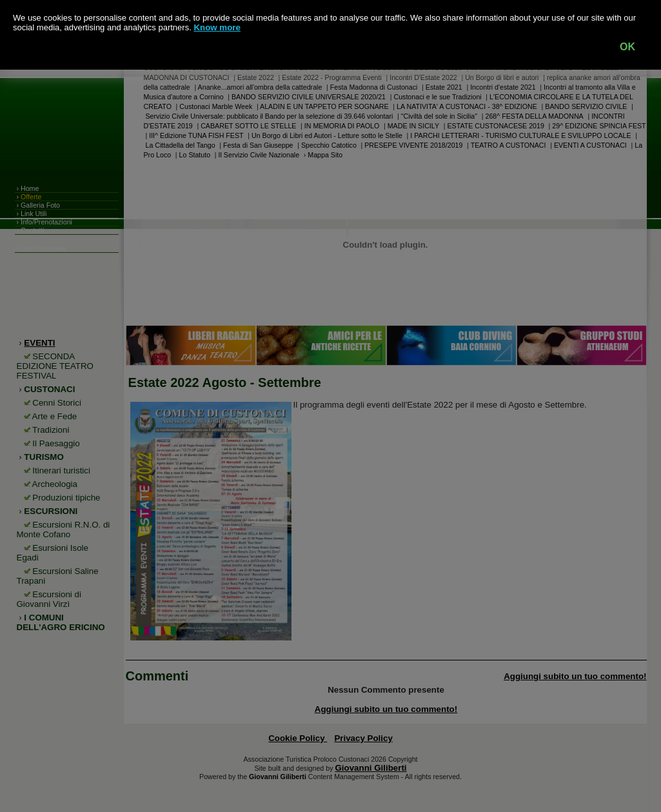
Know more (217, 27)
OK (627, 47)
